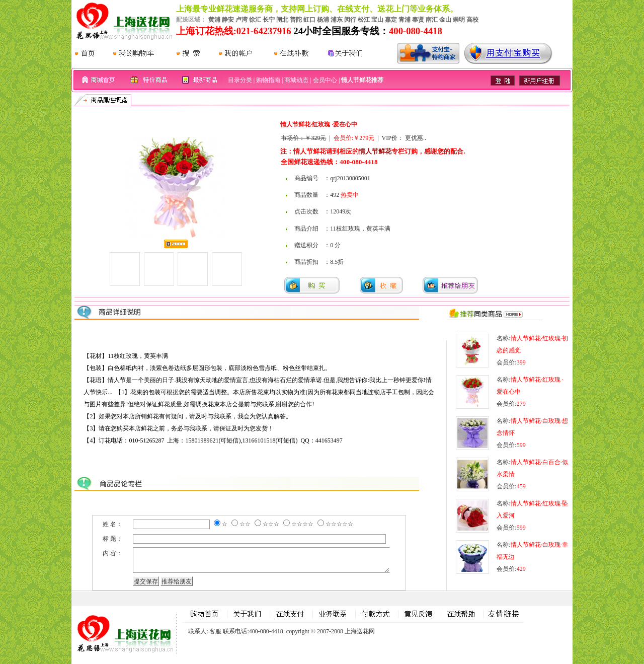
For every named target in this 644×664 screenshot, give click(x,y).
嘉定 (391, 20)
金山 (445, 20)
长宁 (269, 20)
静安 (228, 20)
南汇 (432, 20)
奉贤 (418, 20)
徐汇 (255, 20)
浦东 (337, 20)
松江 (364, 20)
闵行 (350, 20)
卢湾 (242, 20)
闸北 (282, 20)
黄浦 (214, 20)
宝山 (377, 20)
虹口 (309, 20)
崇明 (459, 20)
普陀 (296, 20)
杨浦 (323, 20)
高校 (472, 20)
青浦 (405, 20)
